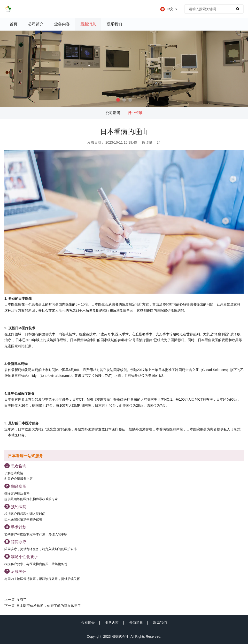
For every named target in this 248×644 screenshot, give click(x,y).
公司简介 (88, 623)
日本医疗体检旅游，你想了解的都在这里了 (49, 606)
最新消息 (136, 623)
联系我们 (160, 623)
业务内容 (112, 623)
